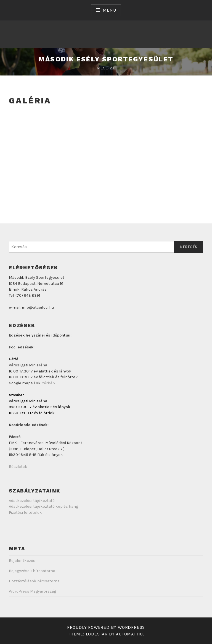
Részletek (18, 467)
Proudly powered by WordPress (106, 627)
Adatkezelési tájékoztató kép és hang (43, 506)
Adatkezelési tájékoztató (32, 501)
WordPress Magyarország (32, 591)
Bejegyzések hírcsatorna (32, 571)
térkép (49, 383)
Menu (109, 10)
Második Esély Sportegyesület (106, 59)
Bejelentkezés (22, 561)
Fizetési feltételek (25, 513)
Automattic (129, 634)
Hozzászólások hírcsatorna (34, 581)
